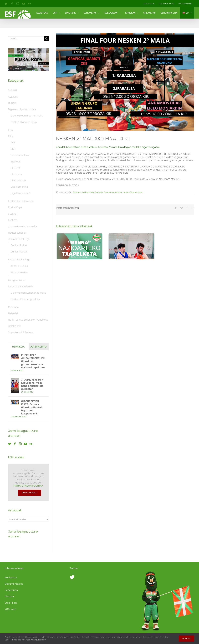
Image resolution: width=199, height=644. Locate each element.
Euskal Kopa (15, 207)
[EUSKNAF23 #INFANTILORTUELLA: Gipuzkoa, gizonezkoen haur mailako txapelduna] (15, 355)
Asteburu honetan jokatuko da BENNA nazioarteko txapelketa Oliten (78, 299)
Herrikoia (18, 347)
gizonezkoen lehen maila (23, 226)
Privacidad (16, 640)
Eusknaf (13, 220)
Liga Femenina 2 (20, 193)
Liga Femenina (19, 187)
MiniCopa (13, 307)
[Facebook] (15, 444)
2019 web (10, 609)
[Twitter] (10, 444)
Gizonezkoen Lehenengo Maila (28, 293)
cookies (27, 640)
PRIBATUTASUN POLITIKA (28, 486)
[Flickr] (31, 444)
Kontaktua (11, 577)
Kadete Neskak (19, 272)
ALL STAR (14, 97)
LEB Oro (15, 168)
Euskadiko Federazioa (104, 192)
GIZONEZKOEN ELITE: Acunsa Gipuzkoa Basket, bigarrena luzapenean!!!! (32, 407)
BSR (13, 149)
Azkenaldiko (38, 347)
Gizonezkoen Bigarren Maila (27, 116)
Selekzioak (14, 326)
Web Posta (11, 603)
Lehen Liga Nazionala (21, 286)
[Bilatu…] (26, 39)
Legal (7, 640)
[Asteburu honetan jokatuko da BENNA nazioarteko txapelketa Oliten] (80, 262)
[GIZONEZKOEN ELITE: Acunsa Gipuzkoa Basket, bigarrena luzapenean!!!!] (15, 401)
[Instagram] (20, 444)
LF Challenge (18, 180)
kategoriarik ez (17, 280)
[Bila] (46, 39)
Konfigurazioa (38, 640)
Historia (9, 596)
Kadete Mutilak (19, 266)
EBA (10, 130)
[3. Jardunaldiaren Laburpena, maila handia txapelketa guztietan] (131, 274)
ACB (13, 143)
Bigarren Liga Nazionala (83, 192)
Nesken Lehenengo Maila (25, 299)
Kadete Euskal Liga (19, 259)
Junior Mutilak (19, 245)
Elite (11, 136)
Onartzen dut (30, 493)
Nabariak (118, 192)
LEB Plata (16, 174)
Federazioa (11, 590)
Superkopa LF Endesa (21, 332)
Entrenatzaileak (20, 155)
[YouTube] (26, 444)
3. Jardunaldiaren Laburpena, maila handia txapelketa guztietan (129, 323)
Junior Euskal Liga (19, 239)
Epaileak (16, 162)
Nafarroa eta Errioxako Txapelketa (28, 320)
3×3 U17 (13, 90)
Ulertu (186, 638)
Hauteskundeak (17, 233)
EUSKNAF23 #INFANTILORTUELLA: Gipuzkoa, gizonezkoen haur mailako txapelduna (34, 361)
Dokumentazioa (14, 584)
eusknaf (13, 214)
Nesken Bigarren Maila (133, 192)
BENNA (12, 103)
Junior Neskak (19, 252)
